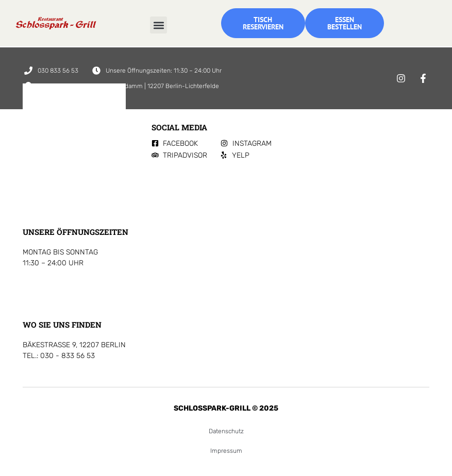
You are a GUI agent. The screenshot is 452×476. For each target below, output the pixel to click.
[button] (158, 25)
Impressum (226, 451)
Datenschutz (226, 431)
